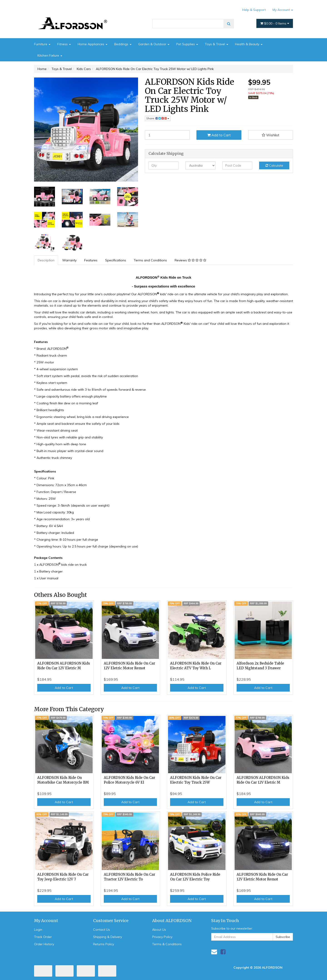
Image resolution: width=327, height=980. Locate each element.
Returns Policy (104, 944)
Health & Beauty (249, 44)
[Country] (200, 165)
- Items (275, 23)
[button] (271, 135)
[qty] (164, 165)
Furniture (42, 44)
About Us (159, 930)
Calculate (274, 165)
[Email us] (214, 952)
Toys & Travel (217, 44)
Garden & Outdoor (154, 44)
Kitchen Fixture (50, 55)
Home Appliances (93, 44)
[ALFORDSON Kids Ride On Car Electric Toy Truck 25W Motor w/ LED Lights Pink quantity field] (167, 135)
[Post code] (237, 165)
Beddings (123, 44)
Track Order (43, 937)
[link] (223, 952)
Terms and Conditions (150, 260)
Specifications (116, 260)
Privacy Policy (162, 937)
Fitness (64, 44)
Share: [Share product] (158, 118)
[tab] (46, 260)
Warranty (69, 260)
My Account (283, 10)
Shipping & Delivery (108, 937)
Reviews (190, 260)
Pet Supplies (187, 44)
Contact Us (102, 930)
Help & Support (254, 10)
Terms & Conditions (167, 944)
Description (46, 260)
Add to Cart (219, 135)
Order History (44, 944)
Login (38, 930)
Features (91, 260)
